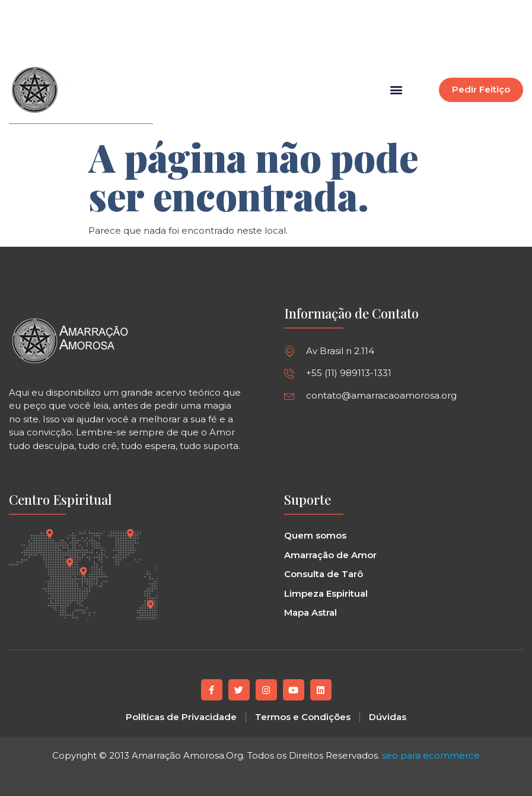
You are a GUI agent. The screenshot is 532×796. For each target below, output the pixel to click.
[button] (318, 33)
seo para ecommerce (431, 755)
